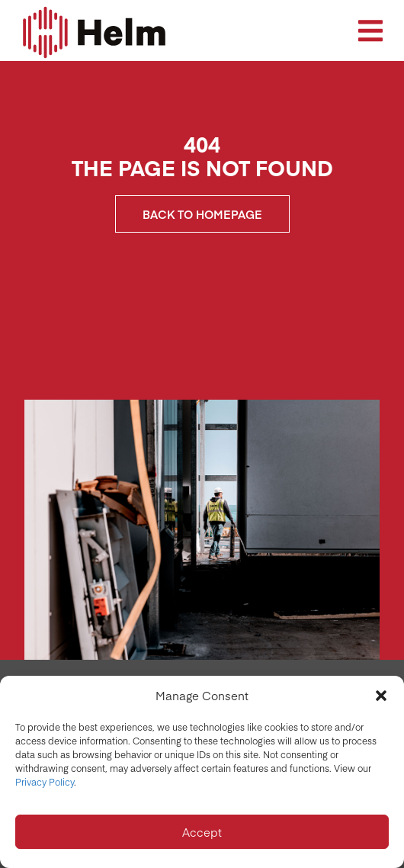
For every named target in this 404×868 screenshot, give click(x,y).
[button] (381, 696)
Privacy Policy (45, 782)
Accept (202, 832)
